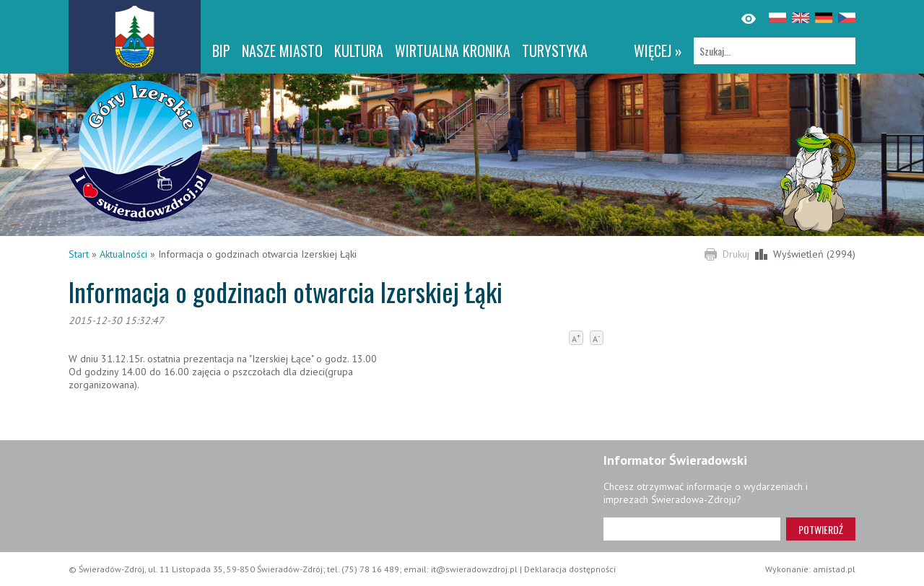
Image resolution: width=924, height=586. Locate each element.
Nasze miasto (282, 51)
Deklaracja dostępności (570, 569)
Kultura (359, 51)
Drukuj (736, 254)
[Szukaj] (775, 51)
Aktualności (123, 254)
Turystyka (555, 51)
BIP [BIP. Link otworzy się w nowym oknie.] (221, 51)
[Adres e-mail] (692, 529)
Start (79, 254)
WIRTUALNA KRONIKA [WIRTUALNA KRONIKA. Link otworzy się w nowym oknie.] (453, 51)
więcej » (658, 51)
